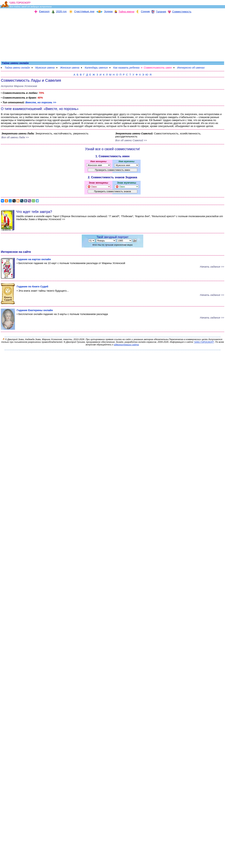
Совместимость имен (158, 68)
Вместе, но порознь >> (41, 102)
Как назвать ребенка (126, 68)
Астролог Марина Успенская (19, 86)
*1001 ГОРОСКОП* (204, 342)
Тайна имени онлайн (17, 68)
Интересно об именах (191, 68)
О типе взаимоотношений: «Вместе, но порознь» (40, 109)
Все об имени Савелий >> (131, 140)
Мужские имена (45, 68)
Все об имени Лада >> (15, 137)
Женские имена (70, 68)
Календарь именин (96, 68)
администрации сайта (126, 345)
